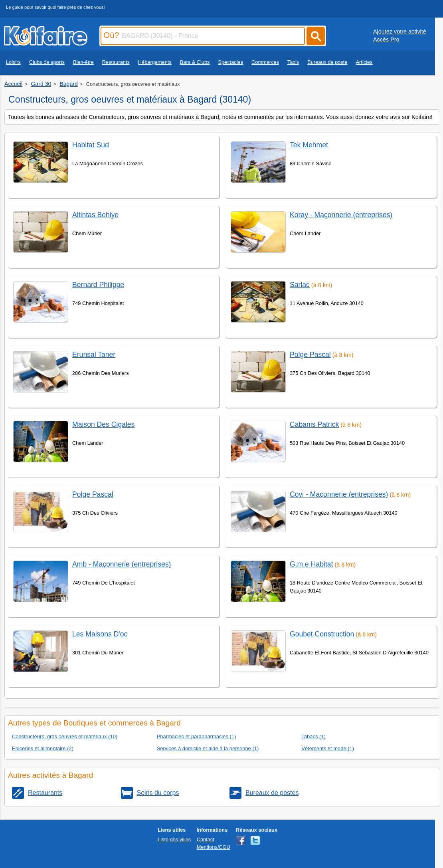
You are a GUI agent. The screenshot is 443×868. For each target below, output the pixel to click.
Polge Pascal (93, 494)
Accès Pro (386, 40)
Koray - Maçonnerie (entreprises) (341, 215)
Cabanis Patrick (314, 424)
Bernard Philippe (98, 285)
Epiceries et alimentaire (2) (43, 748)
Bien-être (83, 62)
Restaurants (116, 62)
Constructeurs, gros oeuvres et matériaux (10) (65, 736)
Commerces (265, 62)
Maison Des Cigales (103, 424)
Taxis (293, 62)
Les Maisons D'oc (100, 634)
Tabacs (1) (313, 736)
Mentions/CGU (214, 847)
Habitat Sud (91, 145)
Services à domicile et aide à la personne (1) (208, 748)
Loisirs (13, 62)
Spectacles (230, 62)
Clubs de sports (47, 62)
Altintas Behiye (95, 215)
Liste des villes (174, 839)
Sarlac (300, 285)
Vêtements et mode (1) (328, 748)
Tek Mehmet (309, 145)
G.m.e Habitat (311, 564)
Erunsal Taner (94, 355)
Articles (364, 62)
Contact (206, 839)
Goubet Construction (322, 634)
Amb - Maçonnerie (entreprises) (122, 564)
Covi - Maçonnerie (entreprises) (339, 494)
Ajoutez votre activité (400, 32)
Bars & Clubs (195, 62)
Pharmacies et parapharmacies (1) (197, 736)
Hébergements (155, 62)
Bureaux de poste (327, 62)
